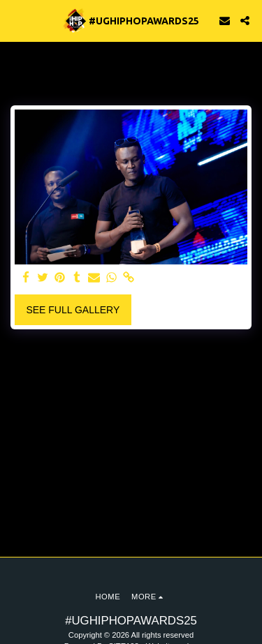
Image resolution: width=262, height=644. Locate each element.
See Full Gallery (73, 310)
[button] (15, 20)
